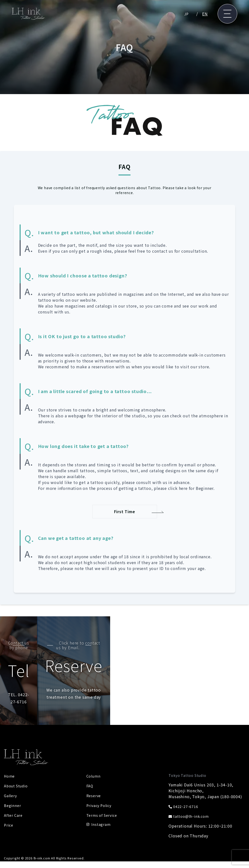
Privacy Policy (100, 793)
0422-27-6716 (185, 794)
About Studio (18, 773)
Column (94, 764)
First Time (125, 512)
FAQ (90, 773)
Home (10, 764)
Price (9, 813)
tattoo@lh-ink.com (190, 804)
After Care (14, 803)
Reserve (94, 783)
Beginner (13, 793)
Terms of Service (103, 803)
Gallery (11, 783)
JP (186, 14)
